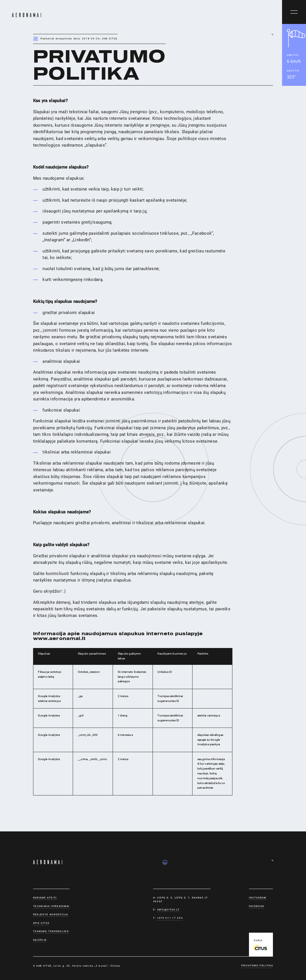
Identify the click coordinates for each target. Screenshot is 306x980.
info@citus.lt (168, 910)
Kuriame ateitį (45, 898)
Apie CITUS (41, 923)
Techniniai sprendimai (51, 906)
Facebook (257, 906)
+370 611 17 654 (170, 918)
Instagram (258, 898)
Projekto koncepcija (51, 914)
